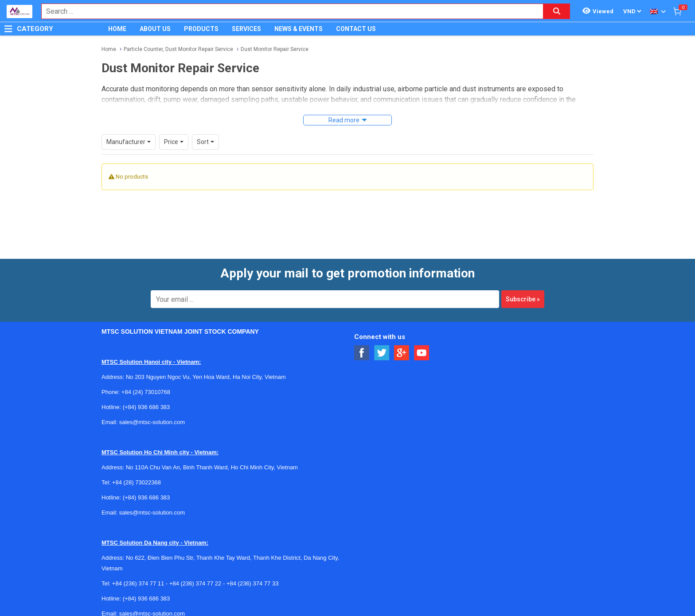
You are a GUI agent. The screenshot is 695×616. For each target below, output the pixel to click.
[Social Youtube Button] (422, 353)
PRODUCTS (201, 29)
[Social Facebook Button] (362, 353)
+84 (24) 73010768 (146, 392)
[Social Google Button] (402, 353)
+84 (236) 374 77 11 (138, 583)
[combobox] (288, 11)
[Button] (8, 29)
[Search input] (288, 11)
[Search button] (557, 11)
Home (109, 49)
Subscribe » (523, 299)
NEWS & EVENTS (299, 29)
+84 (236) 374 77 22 (195, 583)
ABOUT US (155, 29)
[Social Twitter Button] (382, 353)
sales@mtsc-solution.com (152, 422)
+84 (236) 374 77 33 (252, 583)
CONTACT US (356, 29)
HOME (117, 29)
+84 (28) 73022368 (137, 482)
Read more (344, 120)
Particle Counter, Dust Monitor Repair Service (178, 49)
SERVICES (246, 29)
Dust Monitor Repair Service (275, 49)
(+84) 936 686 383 (146, 407)
